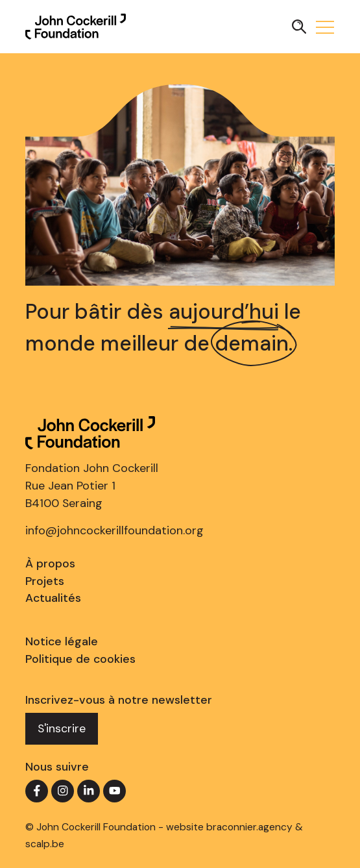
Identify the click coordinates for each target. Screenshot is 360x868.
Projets (45, 581)
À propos (50, 564)
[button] (299, 27)
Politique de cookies (80, 659)
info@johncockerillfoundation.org (114, 530)
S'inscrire (62, 728)
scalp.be (45, 844)
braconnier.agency (249, 827)
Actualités (53, 598)
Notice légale (62, 641)
